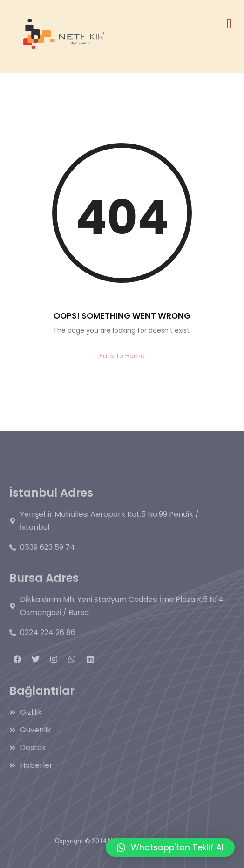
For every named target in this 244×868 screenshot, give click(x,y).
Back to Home (122, 356)
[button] (170, 847)
